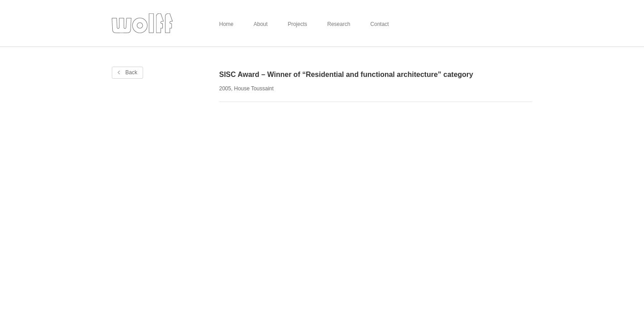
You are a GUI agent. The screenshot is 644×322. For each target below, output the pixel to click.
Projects (297, 24)
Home (226, 24)
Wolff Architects (142, 23)
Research (339, 24)
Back (127, 72)
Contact (379, 24)
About (261, 24)
